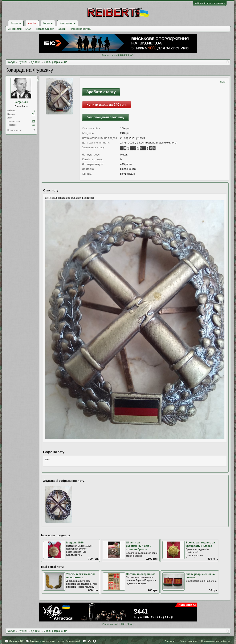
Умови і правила (188, 641)
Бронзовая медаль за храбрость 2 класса (200, 544)
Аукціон (32, 23)
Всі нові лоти (15, 29)
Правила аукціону (44, 29)
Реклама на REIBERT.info (118, 55)
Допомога (170, 641)
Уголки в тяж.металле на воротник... (81, 576)
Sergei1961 (21, 102)
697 (33, 125)
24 (34, 130)
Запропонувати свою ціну (105, 117)
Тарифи (61, 29)
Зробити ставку (101, 92)
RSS (94, 641)
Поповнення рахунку (80, 29)
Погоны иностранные (141, 574)
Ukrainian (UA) (17, 641)
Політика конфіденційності (215, 641)
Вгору (89, 641)
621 (33, 121)
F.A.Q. (28, 29)
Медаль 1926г (76, 542)
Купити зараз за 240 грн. (107, 105)
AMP (223, 82)
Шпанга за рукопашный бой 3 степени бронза (139, 546)
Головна (84, 641)
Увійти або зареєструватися (210, 3)
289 (33, 114)
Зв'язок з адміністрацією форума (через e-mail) (55, 641)
